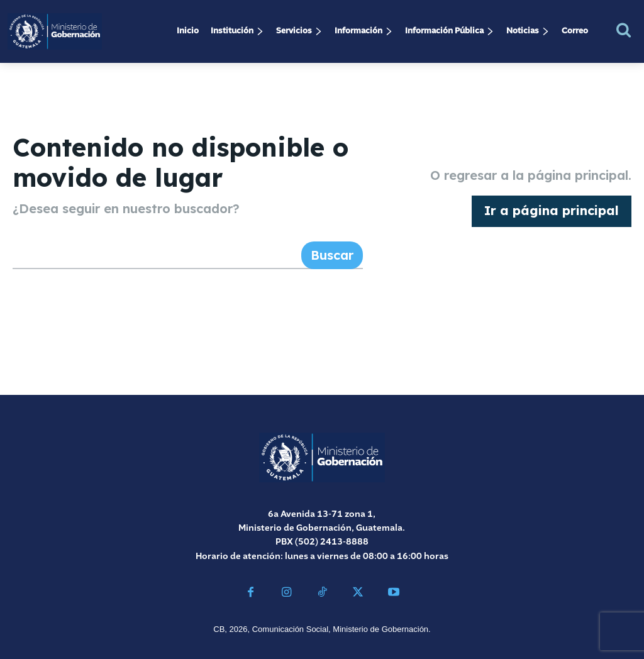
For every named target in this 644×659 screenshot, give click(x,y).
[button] (624, 30)
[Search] (332, 255)
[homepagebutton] (552, 211)
